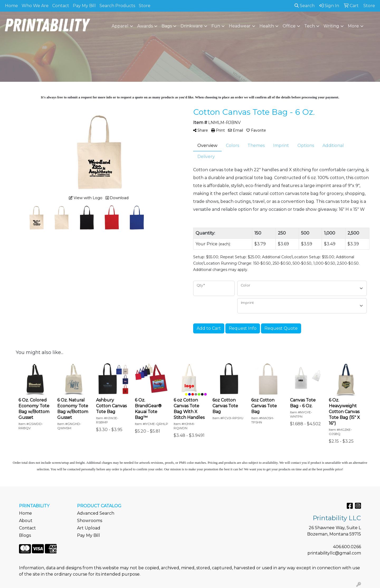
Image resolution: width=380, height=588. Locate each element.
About (26, 521)
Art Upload (89, 528)
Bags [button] (167, 26)
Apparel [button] (120, 26)
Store (145, 6)
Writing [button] (331, 26)
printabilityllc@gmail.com (334, 553)
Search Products (117, 6)
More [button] (353, 26)
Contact (61, 6)
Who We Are (35, 6)
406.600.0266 (347, 547)
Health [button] (267, 26)
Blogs (25, 535)
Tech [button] (310, 26)
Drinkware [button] (192, 26)
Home (11, 6)
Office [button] (289, 26)
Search (305, 6)
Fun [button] (216, 26)
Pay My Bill (84, 6)
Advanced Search (96, 513)
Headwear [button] (240, 26)
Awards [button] (145, 26)
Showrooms (90, 521)
